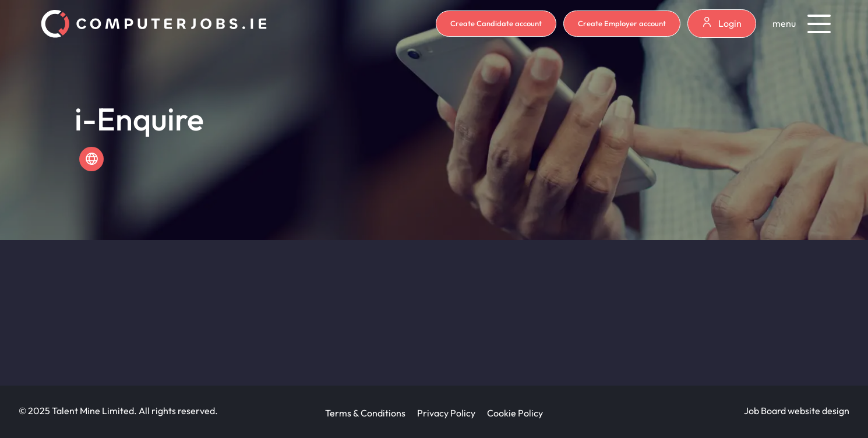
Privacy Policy (446, 413)
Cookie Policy (515, 413)
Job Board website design (797, 411)
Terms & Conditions (365, 413)
